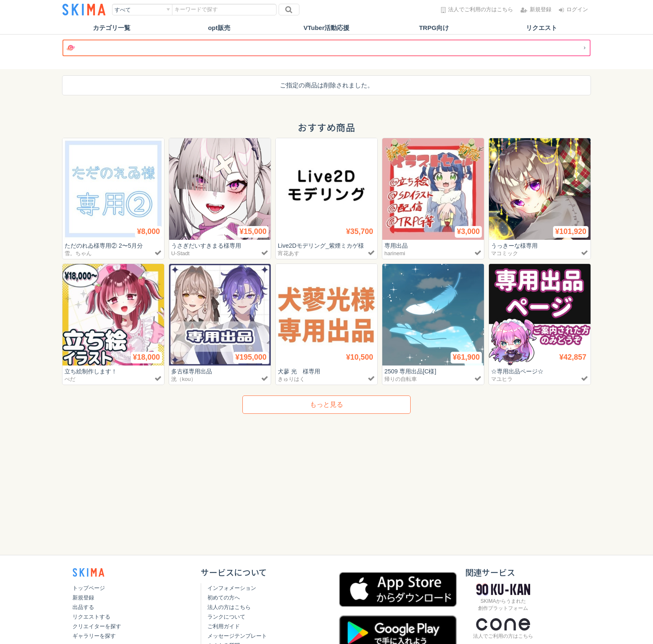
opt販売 (219, 28)
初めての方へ (224, 598)
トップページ (89, 588)
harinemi (395, 253)
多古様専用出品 (193, 371)
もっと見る (326, 404)
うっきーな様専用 (516, 245)
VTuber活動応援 (327, 28)
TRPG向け (434, 28)
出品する (83, 607)
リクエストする (91, 617)
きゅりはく (291, 379)
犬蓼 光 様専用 (300, 371)
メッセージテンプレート (237, 636)
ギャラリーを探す (94, 636)
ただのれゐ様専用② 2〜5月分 (106, 245)
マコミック (505, 253)
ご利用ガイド (224, 626)
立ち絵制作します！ (93, 371)
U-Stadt (180, 253)
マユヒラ (502, 379)
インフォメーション (232, 588)
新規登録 (83, 598)
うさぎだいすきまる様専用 (209, 245)
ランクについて (226, 617)
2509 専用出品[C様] (412, 371)
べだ (70, 379)
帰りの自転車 (401, 379)
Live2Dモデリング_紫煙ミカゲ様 (324, 245)
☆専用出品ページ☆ (519, 371)
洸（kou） (184, 379)
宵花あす (289, 253)
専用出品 (397, 245)
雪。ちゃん (78, 253)
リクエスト (542, 28)
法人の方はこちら (229, 607)
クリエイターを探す (97, 626)
